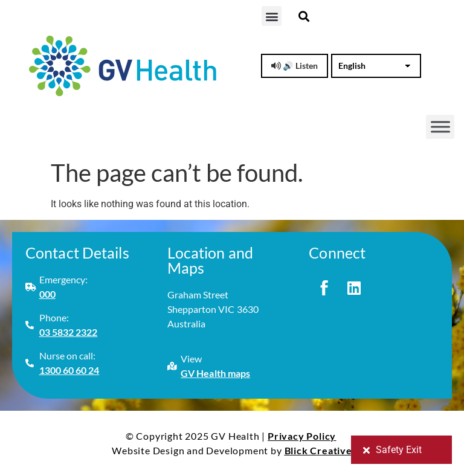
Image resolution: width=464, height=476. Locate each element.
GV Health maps (215, 373)
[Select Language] (376, 66)
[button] (272, 16)
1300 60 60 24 (69, 370)
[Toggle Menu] (440, 127)
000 (47, 294)
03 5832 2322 (69, 332)
